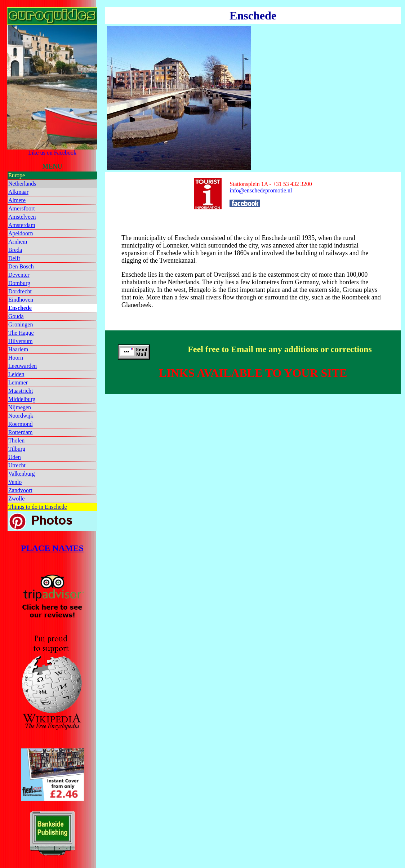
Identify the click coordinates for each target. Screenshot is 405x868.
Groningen (21, 324)
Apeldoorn (21, 233)
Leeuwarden (23, 366)
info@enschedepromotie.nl (261, 190)
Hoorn (16, 358)
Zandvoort (20, 490)
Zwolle (16, 498)
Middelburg (22, 399)
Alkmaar (18, 192)
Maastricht (21, 391)
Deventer (19, 275)
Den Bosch (21, 266)
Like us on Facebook (52, 150)
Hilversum (21, 341)
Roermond (21, 424)
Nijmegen (20, 407)
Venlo (15, 482)
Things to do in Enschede (38, 507)
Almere (17, 200)
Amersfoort (22, 208)
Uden (15, 457)
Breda (15, 250)
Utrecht (17, 465)
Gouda (16, 316)
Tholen (16, 440)
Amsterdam (22, 225)
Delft (14, 258)
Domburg (19, 283)
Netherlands (22, 184)
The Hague (21, 333)
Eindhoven (21, 300)
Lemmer (18, 382)
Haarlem (18, 349)
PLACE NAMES (52, 548)
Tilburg (17, 449)
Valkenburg (21, 474)
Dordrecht (20, 291)
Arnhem (18, 242)
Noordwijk (21, 416)
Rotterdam (21, 432)
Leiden (16, 374)
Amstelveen (22, 217)
